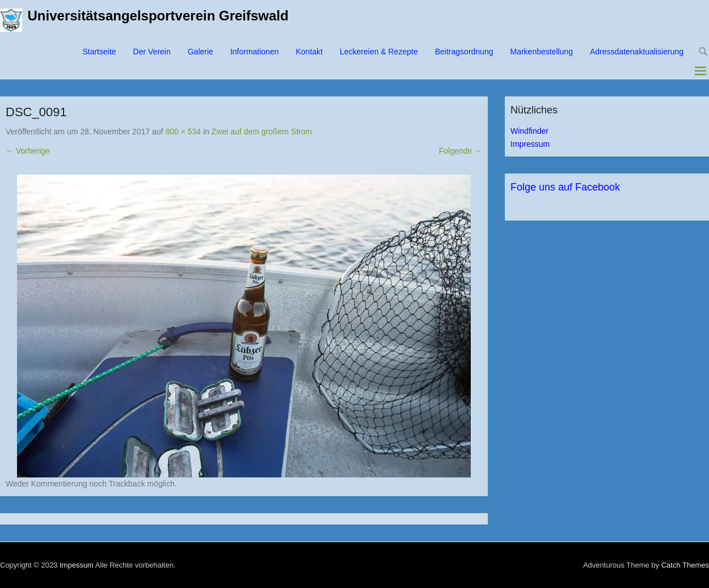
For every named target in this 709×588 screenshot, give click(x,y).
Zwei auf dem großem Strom (262, 132)
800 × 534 (183, 132)
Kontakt (309, 52)
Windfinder (529, 131)
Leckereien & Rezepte (379, 52)
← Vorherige (28, 151)
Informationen (255, 52)
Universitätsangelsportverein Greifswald (158, 16)
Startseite (99, 52)
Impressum (530, 144)
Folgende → (461, 151)
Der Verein (152, 52)
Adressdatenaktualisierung (637, 52)
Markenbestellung (541, 52)
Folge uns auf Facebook (565, 187)
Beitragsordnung (464, 52)
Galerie (201, 52)
